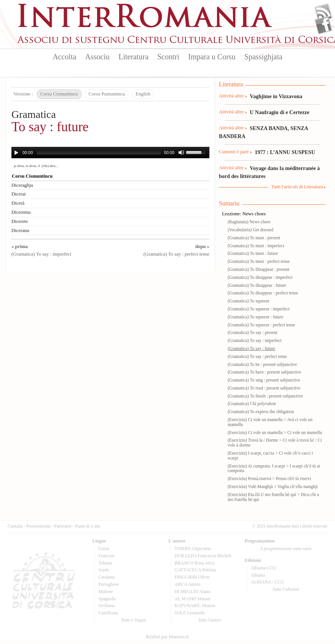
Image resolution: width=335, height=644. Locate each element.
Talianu (105, 563)
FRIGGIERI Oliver (192, 577)
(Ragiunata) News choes (249, 222)
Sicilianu (107, 606)
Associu (97, 57)
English (143, 94)
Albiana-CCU (264, 568)
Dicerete (20, 221)
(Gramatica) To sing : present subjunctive (264, 380)
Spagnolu (107, 599)
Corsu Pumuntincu (107, 94)
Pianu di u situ (88, 526)
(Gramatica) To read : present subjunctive (264, 388)
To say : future (50, 127)
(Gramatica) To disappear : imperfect (260, 277)
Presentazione (38, 526)
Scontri (168, 57)
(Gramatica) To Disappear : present (258, 269)
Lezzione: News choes (244, 214)
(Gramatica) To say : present (253, 332)
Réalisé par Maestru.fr (167, 637)
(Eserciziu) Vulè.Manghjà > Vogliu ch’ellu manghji (273, 487)
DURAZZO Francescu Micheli (203, 556)
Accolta (64, 57)
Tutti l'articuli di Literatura (297, 187)
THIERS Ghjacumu (193, 549)
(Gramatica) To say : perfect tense (257, 356)
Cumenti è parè (234, 152)
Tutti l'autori (209, 620)
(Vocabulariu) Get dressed (250, 230)
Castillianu (108, 613)
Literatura (133, 57)
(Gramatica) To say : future (251, 348)
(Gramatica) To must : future (253, 253)
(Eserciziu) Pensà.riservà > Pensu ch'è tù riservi (269, 479)
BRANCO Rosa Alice (195, 563)
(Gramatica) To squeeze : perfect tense (261, 325)
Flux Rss (323, 13)
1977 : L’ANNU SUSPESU (285, 152)
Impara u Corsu (212, 57)
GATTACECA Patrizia (195, 570)
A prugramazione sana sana (286, 549)
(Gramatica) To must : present (254, 238)
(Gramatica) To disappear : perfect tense (263, 293)
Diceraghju (22, 185)
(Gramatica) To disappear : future (257, 285)
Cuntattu (15, 526)
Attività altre (231, 96)
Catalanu (107, 577)
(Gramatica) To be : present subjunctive (262, 364)
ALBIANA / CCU (267, 582)
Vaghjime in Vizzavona (276, 96)
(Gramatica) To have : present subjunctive (264, 372)
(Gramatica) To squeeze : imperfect (259, 309)
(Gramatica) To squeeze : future (255, 317)
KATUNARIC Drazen (195, 606)
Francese (107, 556)
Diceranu (20, 231)
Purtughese (109, 584)
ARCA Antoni (188, 584)
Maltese (106, 592)
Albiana (258, 575)
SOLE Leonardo (190, 613)
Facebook (323, 25)
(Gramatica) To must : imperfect (256, 246)
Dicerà (18, 203)
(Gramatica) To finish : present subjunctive (265, 396)
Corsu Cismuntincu (59, 94)
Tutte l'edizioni (286, 589)
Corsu (104, 549)
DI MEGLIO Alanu (193, 592)
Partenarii (63, 526)
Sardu (104, 570)
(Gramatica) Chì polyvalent (252, 404)
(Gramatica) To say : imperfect (255, 340)
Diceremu (21, 212)
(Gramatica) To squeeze (249, 301)
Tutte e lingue (133, 620)
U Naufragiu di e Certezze (279, 112)
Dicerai (19, 194)
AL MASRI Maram (193, 599)
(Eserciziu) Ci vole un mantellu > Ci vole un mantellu (275, 433)
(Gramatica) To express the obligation (261, 412)
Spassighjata (263, 57)
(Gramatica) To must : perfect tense (259, 261)
